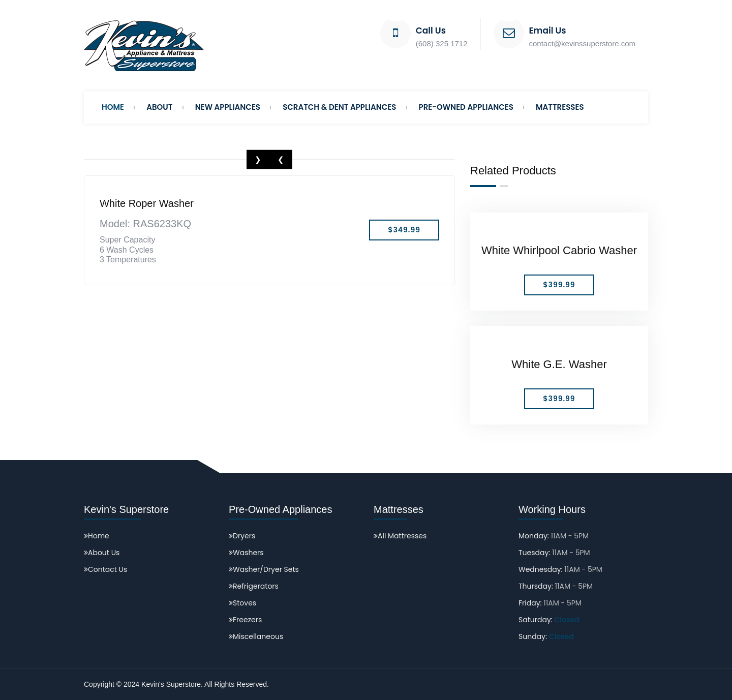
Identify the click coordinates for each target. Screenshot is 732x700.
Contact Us (105, 569)
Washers (246, 553)
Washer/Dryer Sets (264, 569)
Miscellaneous (256, 636)
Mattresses (560, 107)
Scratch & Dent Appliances (339, 107)
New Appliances (228, 107)
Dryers (242, 536)
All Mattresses (400, 536)
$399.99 (559, 285)
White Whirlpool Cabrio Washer (559, 250)
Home (113, 107)
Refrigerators (254, 586)
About (159, 107)
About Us (102, 553)
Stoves (242, 603)
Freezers (245, 620)
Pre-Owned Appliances (466, 107)
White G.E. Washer (559, 364)
